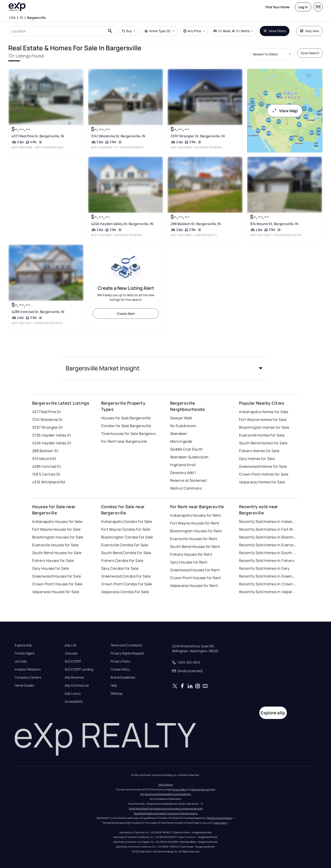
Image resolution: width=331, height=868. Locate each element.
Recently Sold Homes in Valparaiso (268, 592)
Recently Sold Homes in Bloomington (268, 537)
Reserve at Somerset (188, 480)
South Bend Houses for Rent (195, 547)
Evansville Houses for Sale (55, 545)
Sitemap (117, 693)
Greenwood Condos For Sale (126, 576)
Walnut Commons (186, 488)
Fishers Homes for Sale (259, 451)
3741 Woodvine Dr (47, 420)
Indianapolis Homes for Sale (264, 412)
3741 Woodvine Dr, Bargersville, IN (118, 136)
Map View (310, 31)
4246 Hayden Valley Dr (52, 443)
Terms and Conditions (126, 645)
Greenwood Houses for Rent (195, 570)
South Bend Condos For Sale (126, 553)
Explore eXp (23, 645)
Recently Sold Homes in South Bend (268, 553)
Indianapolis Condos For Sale (127, 521)
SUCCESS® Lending (79, 669)
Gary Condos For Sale (120, 568)
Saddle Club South (186, 449)
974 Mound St (44, 459)
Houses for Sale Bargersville (126, 418)
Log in (303, 7)
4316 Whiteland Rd (49, 482)
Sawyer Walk (181, 418)
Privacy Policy (120, 661)
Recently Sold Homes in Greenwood (268, 576)
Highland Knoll (183, 465)
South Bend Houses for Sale (57, 553)
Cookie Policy (120, 669)
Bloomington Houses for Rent (196, 531)
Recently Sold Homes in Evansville (268, 545)
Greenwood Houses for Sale (57, 576)
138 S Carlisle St (46, 474)
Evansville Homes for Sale (262, 435)
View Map (285, 111)
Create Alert (126, 314)
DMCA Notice (166, 785)
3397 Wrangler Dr (48, 427)
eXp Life (71, 645)
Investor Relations (28, 669)
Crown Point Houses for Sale (57, 584)
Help (114, 685)
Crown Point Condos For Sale (127, 584)
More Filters (275, 31)
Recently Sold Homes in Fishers (267, 561)
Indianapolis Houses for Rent (195, 515)
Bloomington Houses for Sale (58, 537)
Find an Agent (25, 653)
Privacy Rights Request (127, 653)
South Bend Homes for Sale (263, 443)
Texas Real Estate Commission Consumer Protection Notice (165, 813)
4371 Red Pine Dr (47, 412)
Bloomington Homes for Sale (264, 427)
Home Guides (24, 685)
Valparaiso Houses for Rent (194, 586)
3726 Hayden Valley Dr (52, 435)
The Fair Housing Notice (219, 818)
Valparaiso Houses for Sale (56, 592)
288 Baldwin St (45, 451)
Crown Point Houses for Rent (196, 578)
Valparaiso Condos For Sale (125, 592)
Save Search (310, 53)
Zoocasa (71, 653)
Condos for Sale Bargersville (126, 426)
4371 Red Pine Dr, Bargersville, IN (38, 136)
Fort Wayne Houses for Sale (56, 529)
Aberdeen (179, 434)
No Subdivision (183, 426)
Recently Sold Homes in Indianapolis (268, 521)
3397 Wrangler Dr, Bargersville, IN (198, 136)
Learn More (220, 823)
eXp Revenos (74, 677)
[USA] (12, 18)
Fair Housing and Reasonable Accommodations (166, 794)
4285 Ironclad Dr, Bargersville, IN (38, 312)
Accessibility (74, 702)
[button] (165, 368)
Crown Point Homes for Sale (264, 474)
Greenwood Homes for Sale (263, 466)
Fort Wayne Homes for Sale (263, 420)
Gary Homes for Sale (257, 459)
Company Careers (28, 677)
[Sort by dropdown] (272, 54)
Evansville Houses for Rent (194, 539)
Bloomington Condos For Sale (127, 537)
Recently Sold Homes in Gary (264, 568)
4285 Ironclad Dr (47, 466)
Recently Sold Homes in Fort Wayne (268, 529)
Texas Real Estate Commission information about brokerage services (166, 809)
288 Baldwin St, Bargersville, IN (196, 224)
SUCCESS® (73, 661)
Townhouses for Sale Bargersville (130, 434)
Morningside (181, 441)
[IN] (21, 18)
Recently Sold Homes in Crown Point (268, 584)
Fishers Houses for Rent (191, 554)
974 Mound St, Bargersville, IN (274, 224)
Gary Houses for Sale (51, 568)
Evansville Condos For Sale (125, 545)
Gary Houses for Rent (189, 562)
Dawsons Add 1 (183, 473)
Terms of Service (200, 789)
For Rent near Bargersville (124, 441)
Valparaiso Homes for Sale (262, 482)
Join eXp (21, 661)
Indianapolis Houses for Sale (57, 521)
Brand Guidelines (123, 677)
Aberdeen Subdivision (189, 457)
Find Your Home (277, 7)
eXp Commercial (77, 685)
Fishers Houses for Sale (53, 561)
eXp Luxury (73, 693)
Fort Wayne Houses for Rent (195, 523)
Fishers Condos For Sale (122, 561)
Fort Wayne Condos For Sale (126, 529)
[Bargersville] (36, 18)
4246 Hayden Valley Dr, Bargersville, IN (122, 224)
